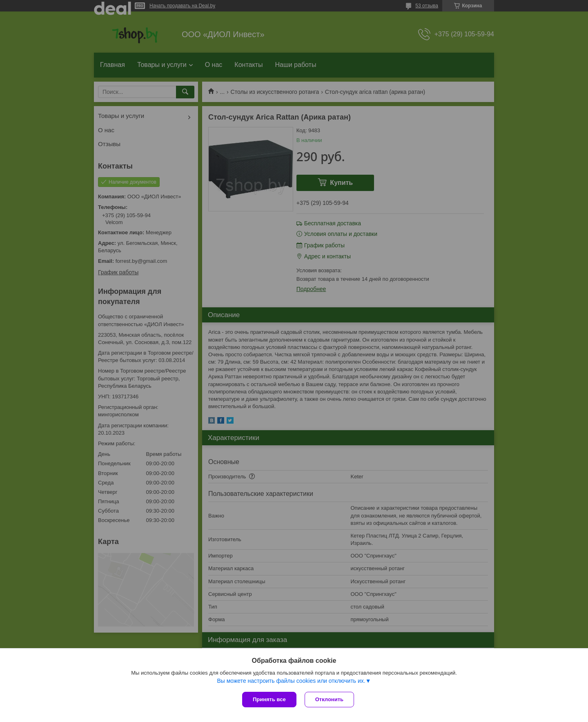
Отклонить (329, 699)
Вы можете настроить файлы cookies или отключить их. (291, 681)
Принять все (269, 699)
